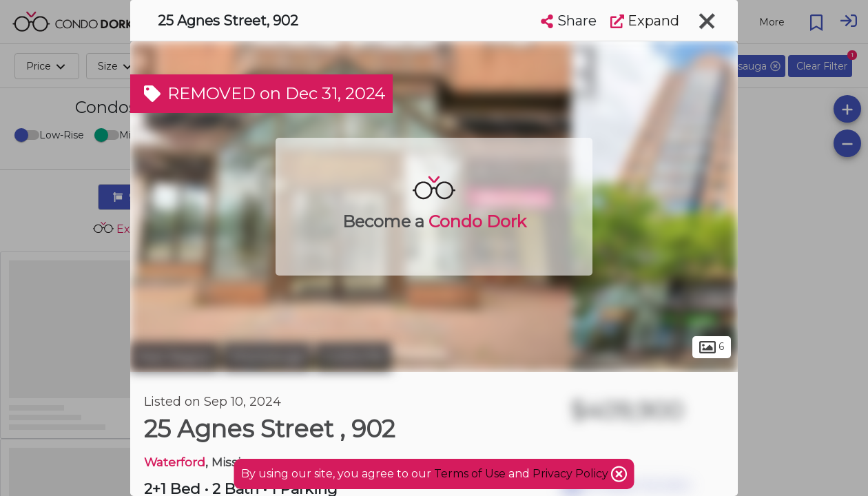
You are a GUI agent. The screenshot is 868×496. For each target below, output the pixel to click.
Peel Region (175, 357)
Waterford (175, 462)
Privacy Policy (572, 474)
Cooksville (353, 357)
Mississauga (267, 357)
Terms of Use (470, 474)
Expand (645, 21)
